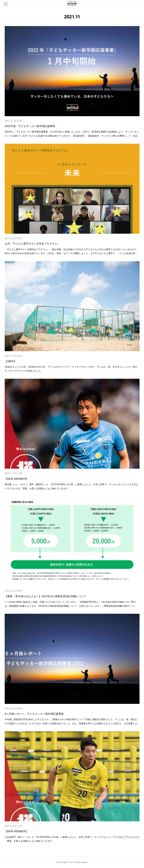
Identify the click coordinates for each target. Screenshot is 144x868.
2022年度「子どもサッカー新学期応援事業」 (31, 126)
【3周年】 (11, 361)
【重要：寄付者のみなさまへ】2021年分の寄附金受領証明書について (46, 596)
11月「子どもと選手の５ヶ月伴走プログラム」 (32, 244)
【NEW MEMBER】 (16, 479)
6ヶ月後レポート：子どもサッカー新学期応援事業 (34, 714)
